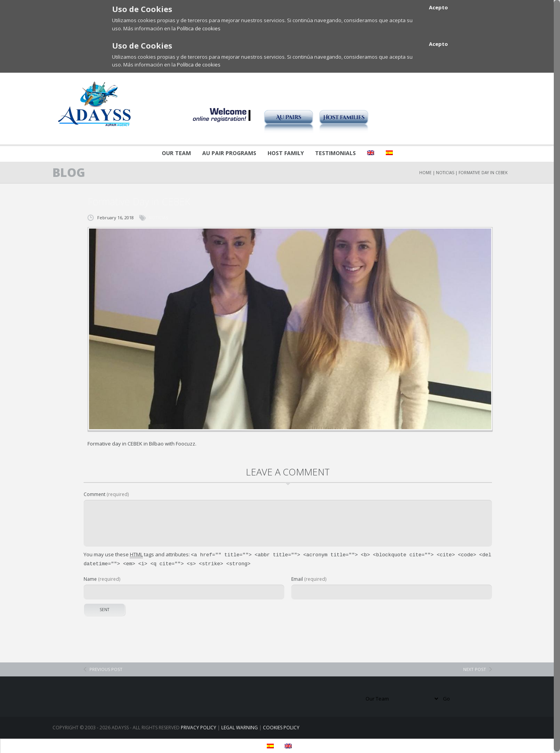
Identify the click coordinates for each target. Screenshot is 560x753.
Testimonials (335, 153)
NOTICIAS (445, 173)
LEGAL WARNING (240, 726)
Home (425, 173)
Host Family (286, 153)
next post (475, 668)
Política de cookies (199, 28)
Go (446, 697)
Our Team (176, 153)
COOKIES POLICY (281, 726)
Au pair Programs (229, 153)
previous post (106, 668)
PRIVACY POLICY (199, 726)
